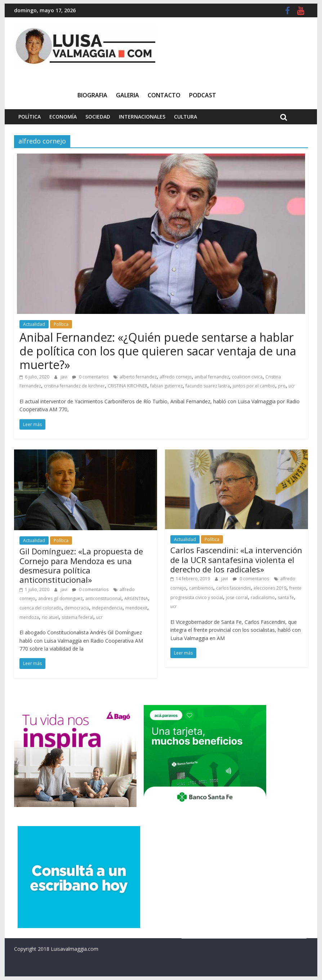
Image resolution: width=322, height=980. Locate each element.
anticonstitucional (103, 598)
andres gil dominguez (60, 598)
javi (64, 377)
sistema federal (77, 617)
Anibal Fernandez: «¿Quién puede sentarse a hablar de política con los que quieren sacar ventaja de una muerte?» (158, 351)
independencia (107, 608)
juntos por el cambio (254, 386)
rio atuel (50, 617)
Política (30, 117)
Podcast (203, 95)
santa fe (286, 597)
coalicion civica (247, 377)
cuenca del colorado (41, 608)
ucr (292, 386)
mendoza (29, 617)
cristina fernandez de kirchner (74, 386)
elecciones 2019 (270, 588)
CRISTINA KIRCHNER (128, 386)
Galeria (128, 95)
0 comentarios (90, 377)
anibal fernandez (212, 377)
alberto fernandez (138, 377)
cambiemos (201, 588)
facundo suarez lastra (208, 386)
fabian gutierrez (166, 386)
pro (282, 386)
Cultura (185, 117)
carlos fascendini (233, 588)
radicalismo (263, 597)
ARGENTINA (136, 598)
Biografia (92, 95)
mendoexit (136, 608)
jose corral (237, 597)
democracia (77, 608)
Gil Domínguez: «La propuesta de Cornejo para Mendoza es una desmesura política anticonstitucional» (81, 565)
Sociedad (98, 117)
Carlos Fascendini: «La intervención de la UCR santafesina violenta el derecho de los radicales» (236, 560)
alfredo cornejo (176, 377)
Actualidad (34, 324)
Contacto (164, 95)
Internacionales (142, 117)
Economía (63, 117)
